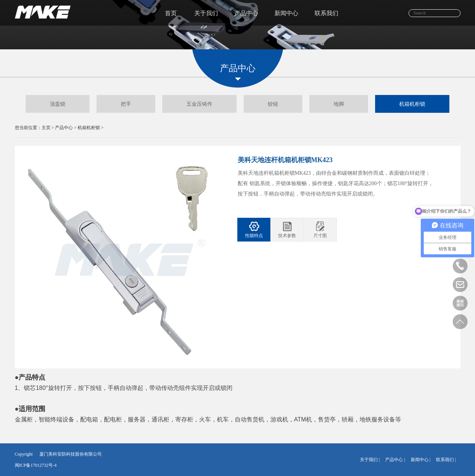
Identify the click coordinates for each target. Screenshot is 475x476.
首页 (171, 13)
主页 (46, 128)
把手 (126, 104)
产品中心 (246, 13)
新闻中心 (286, 13)
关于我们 (206, 13)
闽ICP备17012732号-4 (36, 465)
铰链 (273, 104)
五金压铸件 (199, 104)
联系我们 (326, 13)
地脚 (339, 104)
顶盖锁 (58, 104)
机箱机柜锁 (412, 104)
